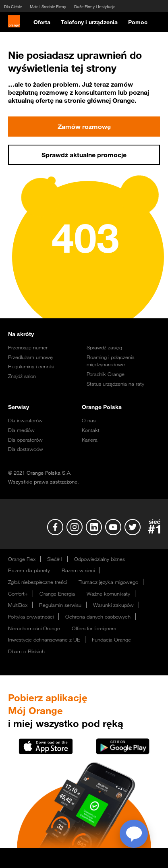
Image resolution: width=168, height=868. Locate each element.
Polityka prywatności (31, 617)
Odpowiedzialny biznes (100, 559)
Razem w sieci (78, 570)
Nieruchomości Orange (34, 628)
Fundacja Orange (111, 640)
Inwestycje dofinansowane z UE (44, 640)
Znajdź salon (22, 376)
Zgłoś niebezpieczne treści (37, 582)
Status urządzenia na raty (115, 384)
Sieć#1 (55, 559)
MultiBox (18, 605)
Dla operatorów (25, 440)
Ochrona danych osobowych (98, 617)
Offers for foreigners (94, 628)
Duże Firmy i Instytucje (95, 7)
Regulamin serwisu (60, 605)
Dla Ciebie (13, 7)
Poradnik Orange (106, 374)
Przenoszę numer (28, 347)
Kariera (90, 440)
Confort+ (18, 594)
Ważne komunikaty (108, 594)
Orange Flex (22, 559)
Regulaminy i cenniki (31, 366)
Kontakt (91, 430)
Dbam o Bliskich (26, 651)
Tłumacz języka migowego (108, 582)
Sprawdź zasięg (104, 347)
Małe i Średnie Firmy (48, 7)
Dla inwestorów (25, 420)
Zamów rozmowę (84, 127)
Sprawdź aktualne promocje (84, 155)
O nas (89, 420)
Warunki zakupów (113, 605)
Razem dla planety (29, 570)
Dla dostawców (26, 449)
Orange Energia (57, 594)
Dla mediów (21, 430)
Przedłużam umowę (30, 357)
